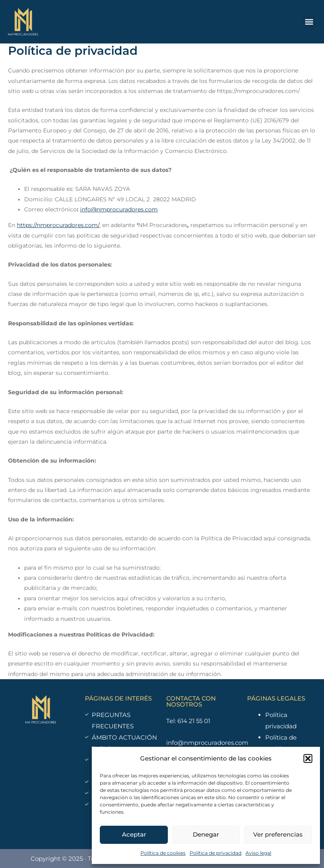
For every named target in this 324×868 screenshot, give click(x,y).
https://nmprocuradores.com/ (58, 225)
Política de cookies (163, 853)
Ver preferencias (278, 834)
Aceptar (134, 834)
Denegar (206, 834)
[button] (308, 758)
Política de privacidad (216, 853)
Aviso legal (258, 853)
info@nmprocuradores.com (119, 209)
